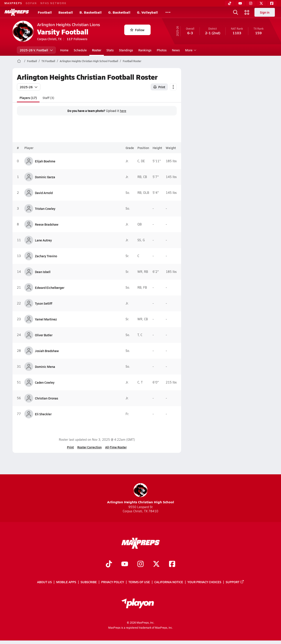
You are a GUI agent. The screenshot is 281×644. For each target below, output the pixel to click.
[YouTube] (240, 3)
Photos (162, 50)
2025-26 (29, 87)
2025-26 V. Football (36, 50)
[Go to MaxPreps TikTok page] (109, 564)
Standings (126, 50)
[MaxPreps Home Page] (19, 61)
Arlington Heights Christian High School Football (89, 61)
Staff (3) (48, 98)
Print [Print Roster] (159, 87)
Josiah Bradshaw (47, 351)
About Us (44, 582)
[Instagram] (251, 3)
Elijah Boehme (45, 161)
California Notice (169, 582)
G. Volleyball (147, 12)
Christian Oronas (47, 398)
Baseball (66, 12)
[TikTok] (230, 3)
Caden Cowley (45, 382)
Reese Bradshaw (47, 224)
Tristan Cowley (45, 209)
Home (64, 50)
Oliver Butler (44, 335)
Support (235, 582)
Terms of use (139, 582)
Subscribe (89, 582)
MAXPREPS (13, 3)
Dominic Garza (45, 177)
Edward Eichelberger (50, 288)
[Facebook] (272, 3)
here (123, 111)
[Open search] (236, 12)
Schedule (80, 50)
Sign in (265, 12)
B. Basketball (91, 12)
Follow (137, 30)
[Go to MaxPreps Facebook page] (172, 564)
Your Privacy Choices (204, 582)
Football (45, 12)
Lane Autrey (43, 240)
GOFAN (31, 3)
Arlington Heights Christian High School (141, 494)
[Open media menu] (247, 12)
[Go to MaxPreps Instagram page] (140, 564)
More (190, 50)
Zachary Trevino (46, 256)
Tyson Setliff (44, 303)
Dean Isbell (43, 272)
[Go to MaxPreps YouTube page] (125, 564)
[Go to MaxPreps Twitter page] (156, 564)
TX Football (48, 61)
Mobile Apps (66, 582)
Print (70, 447)
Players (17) (28, 98)
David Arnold (44, 193)
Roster (97, 50)
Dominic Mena (45, 367)
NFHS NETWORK (53, 3)
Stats (110, 50)
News (176, 50)
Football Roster (132, 61)
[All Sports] (168, 12)
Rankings (145, 50)
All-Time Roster (116, 447)
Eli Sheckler (43, 414)
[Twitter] (261, 3)
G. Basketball (119, 12)
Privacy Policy (113, 582)
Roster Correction (89, 447)
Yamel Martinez (46, 319)
